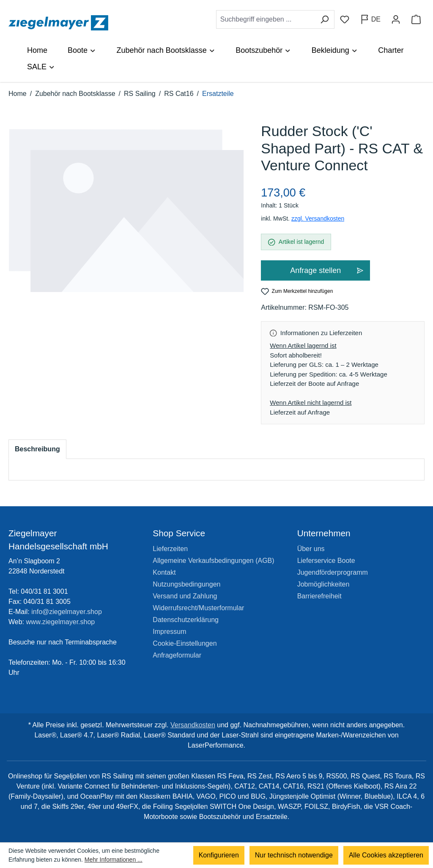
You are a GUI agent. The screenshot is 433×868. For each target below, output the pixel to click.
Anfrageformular (177, 655)
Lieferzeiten (170, 549)
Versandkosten (193, 725)
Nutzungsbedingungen (186, 584)
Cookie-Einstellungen (185, 643)
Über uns (311, 549)
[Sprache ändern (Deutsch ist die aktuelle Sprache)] (370, 19)
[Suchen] (325, 19)
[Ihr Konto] (396, 19)
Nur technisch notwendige (294, 855)
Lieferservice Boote (326, 561)
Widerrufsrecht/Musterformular (198, 608)
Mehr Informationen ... (114, 860)
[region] (126, 219)
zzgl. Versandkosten (318, 218)
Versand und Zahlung (185, 596)
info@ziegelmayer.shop (67, 612)
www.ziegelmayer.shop (61, 622)
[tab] (37, 449)
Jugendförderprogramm (333, 572)
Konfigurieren (219, 855)
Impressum (169, 632)
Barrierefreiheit (319, 596)
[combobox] (266, 19)
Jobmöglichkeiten (323, 584)
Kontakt (164, 572)
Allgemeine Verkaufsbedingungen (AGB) (213, 561)
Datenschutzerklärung (186, 620)
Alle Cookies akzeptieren (386, 855)
